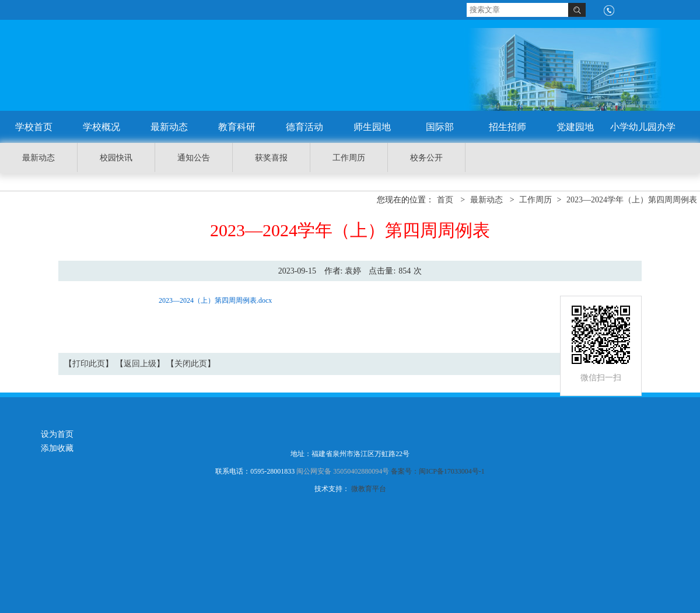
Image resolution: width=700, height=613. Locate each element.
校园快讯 (116, 158)
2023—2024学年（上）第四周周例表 (632, 200)
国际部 (440, 127)
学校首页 (34, 127)
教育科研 (237, 127)
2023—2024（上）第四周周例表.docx (215, 300)
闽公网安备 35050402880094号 (343, 471)
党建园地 (575, 127)
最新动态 (169, 127)
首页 (445, 200)
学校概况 (101, 127)
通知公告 (194, 158)
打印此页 (89, 364)
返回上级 (140, 364)
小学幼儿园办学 (643, 127)
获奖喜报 (271, 158)
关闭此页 (191, 364)
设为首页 (57, 434)
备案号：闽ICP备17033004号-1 (438, 471)
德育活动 (304, 127)
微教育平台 (369, 489)
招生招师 (508, 127)
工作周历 (349, 158)
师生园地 (372, 127)
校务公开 (426, 158)
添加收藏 (57, 448)
